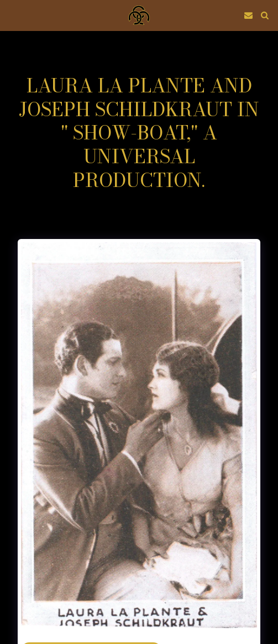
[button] (12, 15)
